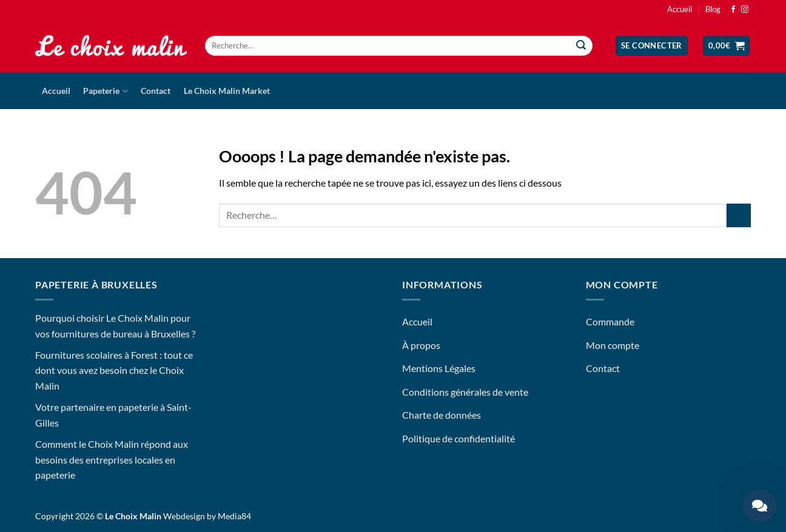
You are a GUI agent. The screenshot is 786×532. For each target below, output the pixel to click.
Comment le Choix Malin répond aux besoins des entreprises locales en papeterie (112, 459)
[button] (652, 46)
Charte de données (442, 415)
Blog (713, 9)
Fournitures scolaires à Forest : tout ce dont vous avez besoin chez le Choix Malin (114, 370)
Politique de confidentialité (458, 438)
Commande (610, 321)
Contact (156, 91)
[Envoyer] (582, 46)
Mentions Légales (439, 368)
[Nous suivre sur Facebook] (733, 10)
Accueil (680, 9)
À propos (421, 345)
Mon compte (613, 345)
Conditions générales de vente (465, 392)
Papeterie (105, 91)
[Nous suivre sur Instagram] (745, 10)
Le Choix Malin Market (227, 91)
